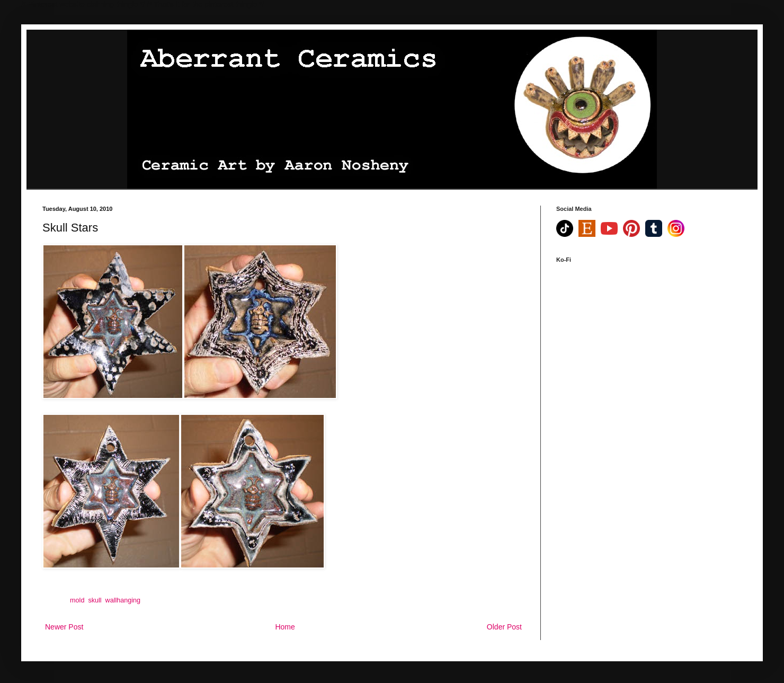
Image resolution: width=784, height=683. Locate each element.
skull (95, 600)
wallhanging (123, 600)
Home (285, 627)
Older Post (504, 627)
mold (77, 600)
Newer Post (64, 627)
